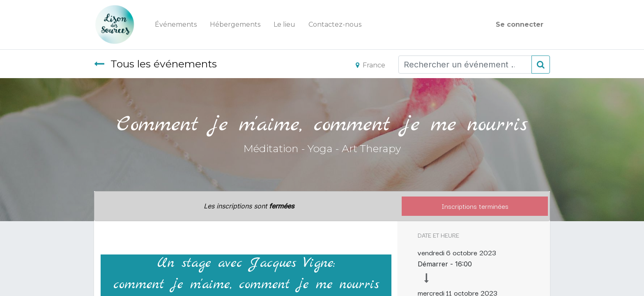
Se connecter (520, 24)
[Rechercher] (541, 65)
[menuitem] (176, 25)
